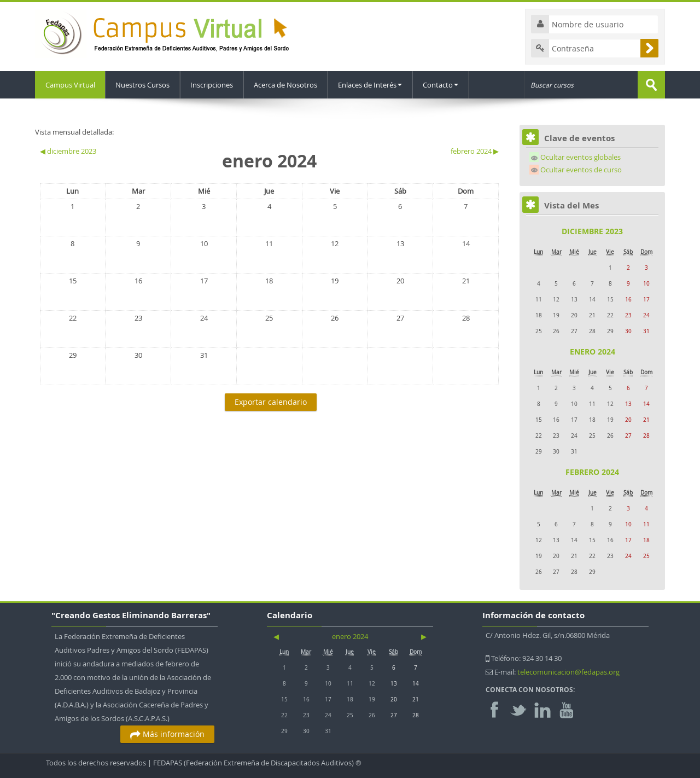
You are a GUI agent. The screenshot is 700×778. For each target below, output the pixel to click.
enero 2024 (593, 352)
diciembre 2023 (592, 231)
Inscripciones (213, 85)
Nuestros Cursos (144, 85)
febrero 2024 (592, 472)
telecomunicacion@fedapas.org (568, 672)
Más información (167, 734)
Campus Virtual (71, 85)
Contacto (442, 85)
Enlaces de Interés (372, 85)
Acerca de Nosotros (287, 85)
